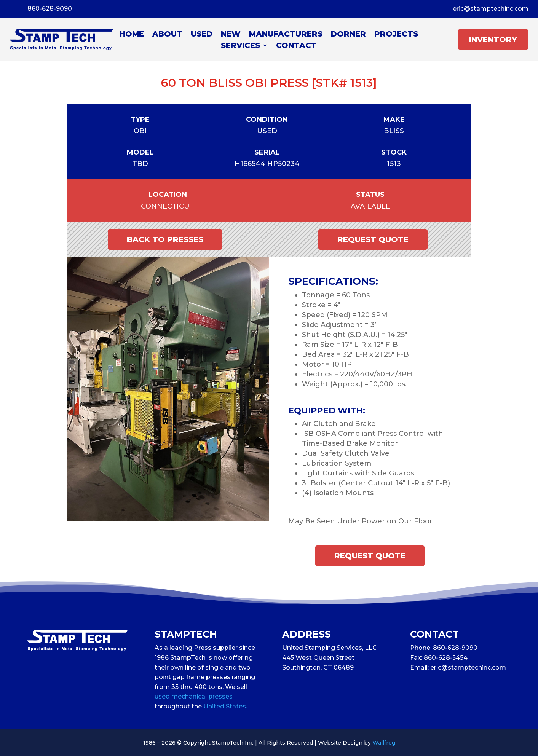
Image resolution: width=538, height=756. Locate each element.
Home (132, 35)
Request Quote (373, 239)
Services (240, 46)
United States (225, 706)
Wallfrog (384, 743)
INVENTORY (493, 40)
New (231, 35)
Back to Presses (165, 239)
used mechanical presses (194, 696)
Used (202, 35)
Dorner (348, 35)
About (167, 35)
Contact (296, 46)
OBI (140, 131)
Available (370, 206)
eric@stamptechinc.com (491, 9)
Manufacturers (286, 35)
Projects (396, 35)
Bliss (394, 131)
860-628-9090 (50, 9)
